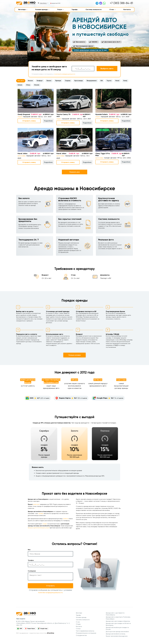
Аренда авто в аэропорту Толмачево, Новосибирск (118, 618)
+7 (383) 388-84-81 (121, 3)
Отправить (50, 586)
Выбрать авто (107, 69)
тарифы (41, 513)
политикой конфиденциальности (65, 74)
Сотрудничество (81, 635)
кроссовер (22, 156)
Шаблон (66, 519)
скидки (45, 524)
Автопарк (23, 9)
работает (36, 504)
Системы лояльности (94, 9)
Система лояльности (83, 620)
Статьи (78, 629)
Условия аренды (42, 9)
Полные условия (75, 355)
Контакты (127, 9)
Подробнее (48, 121)
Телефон (31, 560)
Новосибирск (43, 3)
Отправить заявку (29, 121)
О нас (112, 9)
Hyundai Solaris (102, 114)
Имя (29, 550)
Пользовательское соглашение (86, 633)
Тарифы (75, 9)
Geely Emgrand (24, 114)
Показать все (75, 172)
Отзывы (78, 624)
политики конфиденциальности (50, 592)
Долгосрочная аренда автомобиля (117, 632)
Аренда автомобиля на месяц (116, 634)
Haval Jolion (22, 154)
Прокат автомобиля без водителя (117, 636)
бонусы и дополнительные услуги (39, 528)
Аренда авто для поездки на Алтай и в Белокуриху (118, 624)
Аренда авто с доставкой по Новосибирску (115, 614)
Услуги (60, 9)
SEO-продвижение (22, 633)
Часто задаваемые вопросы (85, 631)
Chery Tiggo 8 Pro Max (103, 155)
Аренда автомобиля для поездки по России (117, 628)
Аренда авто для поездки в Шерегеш (118, 621)
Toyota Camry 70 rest (63, 115)
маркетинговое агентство (38, 633)
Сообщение (32, 571)
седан (20, 117)
